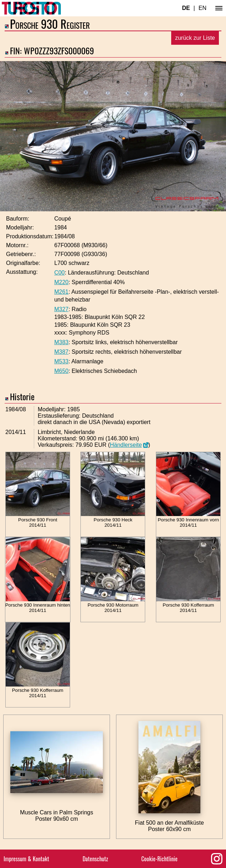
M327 (61, 309)
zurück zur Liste (195, 38)
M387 (61, 352)
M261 (61, 292)
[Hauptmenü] (219, 8)
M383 (61, 342)
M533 (61, 361)
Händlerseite (126, 445)
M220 (61, 282)
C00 (59, 273)
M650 (61, 371)
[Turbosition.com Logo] (31, 8)
